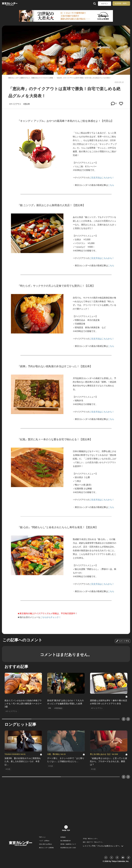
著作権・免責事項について (68, 844)
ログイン (105, 4)
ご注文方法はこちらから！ (102, 178)
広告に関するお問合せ (46, 844)
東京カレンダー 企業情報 (46, 848)
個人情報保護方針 (66, 841)
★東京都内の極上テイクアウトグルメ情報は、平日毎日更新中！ (47, 613)
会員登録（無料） (121, 3)
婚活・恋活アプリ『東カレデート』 (93, 842)
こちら (111, 185)
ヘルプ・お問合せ (44, 841)
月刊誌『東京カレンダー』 (91, 839)
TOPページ (42, 837)
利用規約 (63, 837)
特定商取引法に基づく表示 (68, 848)
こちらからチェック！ (51, 617)
